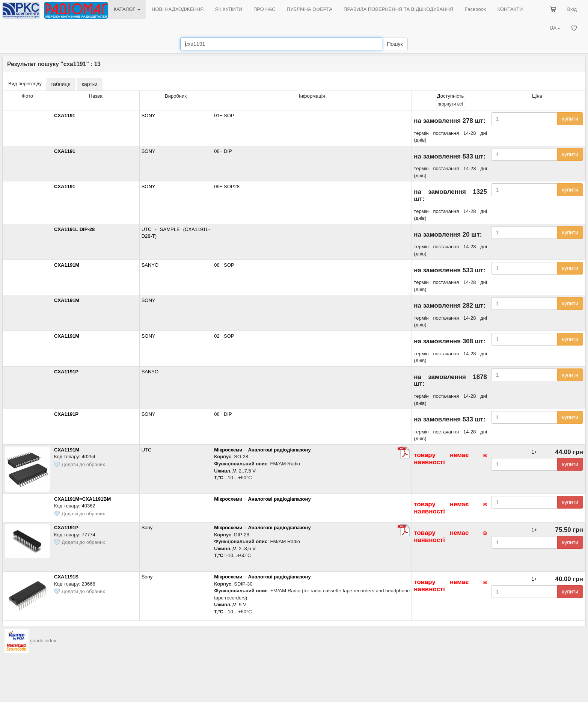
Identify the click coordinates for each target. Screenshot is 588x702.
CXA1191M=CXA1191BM (82, 499)
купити (570, 119)
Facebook (475, 9)
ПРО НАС (265, 9)
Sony (147, 528)
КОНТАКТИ (510, 9)
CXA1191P (66, 372)
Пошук (395, 44)
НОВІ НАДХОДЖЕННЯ (178, 9)
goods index (43, 641)
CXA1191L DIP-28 (74, 229)
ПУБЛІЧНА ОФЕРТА (310, 9)
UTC (147, 450)
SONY (149, 115)
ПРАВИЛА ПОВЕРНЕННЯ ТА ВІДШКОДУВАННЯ (398, 9)
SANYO (150, 265)
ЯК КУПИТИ (228, 9)
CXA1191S (66, 577)
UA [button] (555, 28)
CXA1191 (65, 115)
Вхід (572, 9)
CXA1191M (67, 265)
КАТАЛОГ (127, 9)
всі (451, 104)
